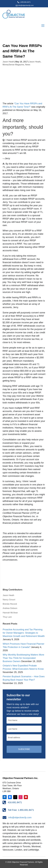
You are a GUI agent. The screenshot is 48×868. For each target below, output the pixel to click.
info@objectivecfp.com (26, 5)
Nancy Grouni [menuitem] (9, 600)
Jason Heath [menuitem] (8, 595)
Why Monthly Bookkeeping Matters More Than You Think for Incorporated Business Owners (23, 658)
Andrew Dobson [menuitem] (10, 608)
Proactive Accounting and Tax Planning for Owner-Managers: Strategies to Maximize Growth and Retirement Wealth (24, 633)
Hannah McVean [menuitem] (10, 613)
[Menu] (43, 26)
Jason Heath (8, 62)
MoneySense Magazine (13, 65)
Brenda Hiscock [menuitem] (10, 604)
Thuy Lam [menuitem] (7, 617)
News (28, 65)
